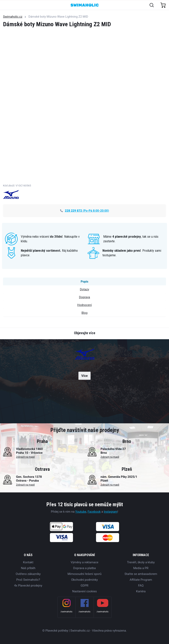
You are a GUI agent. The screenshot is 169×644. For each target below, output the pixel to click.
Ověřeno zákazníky (28, 574)
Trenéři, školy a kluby (141, 562)
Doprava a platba (84, 568)
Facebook (94, 512)
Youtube (81, 512)
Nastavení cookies (84, 591)
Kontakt (28, 562)
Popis (84, 282)
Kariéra (141, 591)
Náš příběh (28, 568)
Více (85, 376)
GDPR (84, 586)
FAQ (141, 586)
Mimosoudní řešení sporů (85, 574)
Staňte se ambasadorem (141, 574)
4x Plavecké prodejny (28, 586)
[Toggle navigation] (5, 5)
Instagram (111, 512)
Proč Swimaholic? (28, 580)
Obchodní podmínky (84, 580)
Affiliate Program (141, 580)
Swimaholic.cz (13, 17)
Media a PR (141, 568)
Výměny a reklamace (84, 562)
